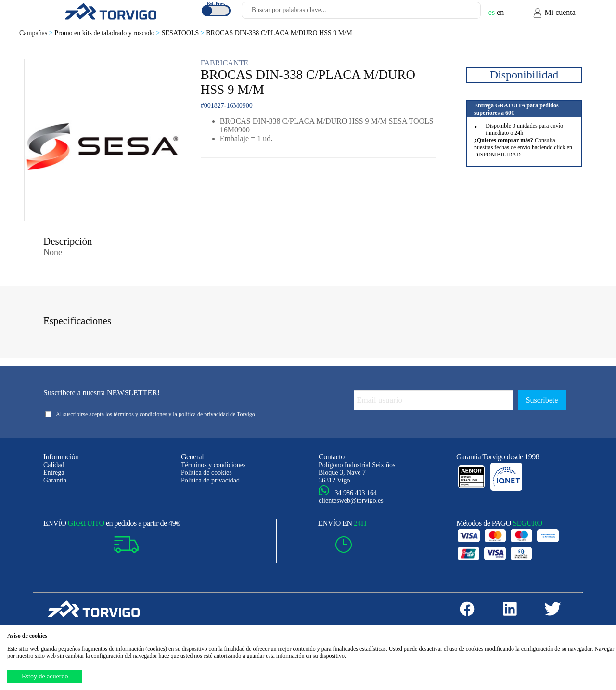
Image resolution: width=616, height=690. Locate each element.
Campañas (37, 33)
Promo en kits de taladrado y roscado (108, 33)
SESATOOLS (184, 33)
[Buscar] (462, 13)
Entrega (54, 473)
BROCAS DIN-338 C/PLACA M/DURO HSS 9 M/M (279, 33)
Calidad (54, 465)
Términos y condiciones (213, 465)
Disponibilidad (524, 75)
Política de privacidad (210, 480)
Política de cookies (206, 473)
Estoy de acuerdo (45, 676)
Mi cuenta (554, 13)
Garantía (55, 480)
